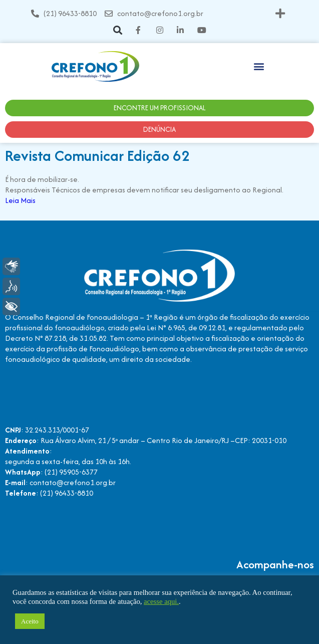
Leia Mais (20, 200)
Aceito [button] (30, 621)
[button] (280, 13)
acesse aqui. (161, 601)
